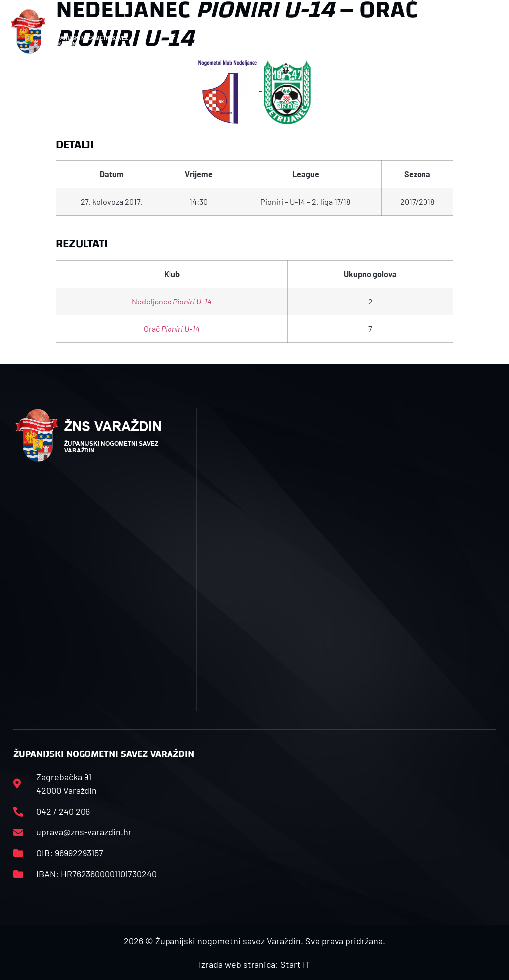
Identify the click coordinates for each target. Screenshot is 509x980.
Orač (172, 329)
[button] (173, 32)
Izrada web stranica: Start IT (254, 964)
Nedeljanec (172, 301)
